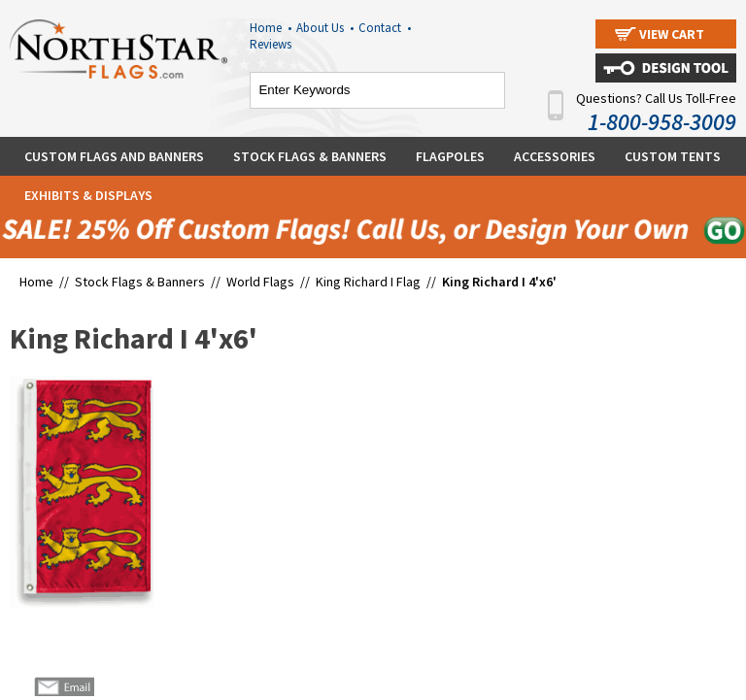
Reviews (271, 44)
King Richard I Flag (368, 282)
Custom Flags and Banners (114, 156)
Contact (385, 28)
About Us (325, 28)
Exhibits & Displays (88, 195)
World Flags (260, 282)
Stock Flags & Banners (310, 156)
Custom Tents (673, 156)
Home (271, 28)
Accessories (555, 156)
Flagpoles (450, 156)
